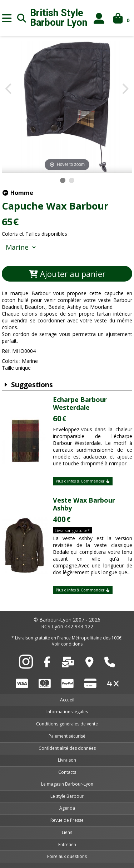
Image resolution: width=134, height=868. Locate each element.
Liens (67, 832)
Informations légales (67, 712)
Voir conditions (67, 644)
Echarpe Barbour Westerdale (80, 403)
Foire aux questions (67, 856)
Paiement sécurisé (67, 736)
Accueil (67, 700)
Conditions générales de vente (67, 724)
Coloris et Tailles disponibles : (36, 234)
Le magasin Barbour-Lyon (67, 784)
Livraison (67, 760)
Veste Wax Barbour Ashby (84, 504)
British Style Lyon (59, 18)
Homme (18, 193)
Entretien (67, 845)
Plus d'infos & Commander (83, 481)
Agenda (67, 808)
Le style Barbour (67, 796)
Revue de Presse (67, 820)
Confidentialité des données (67, 748)
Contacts (67, 772)
